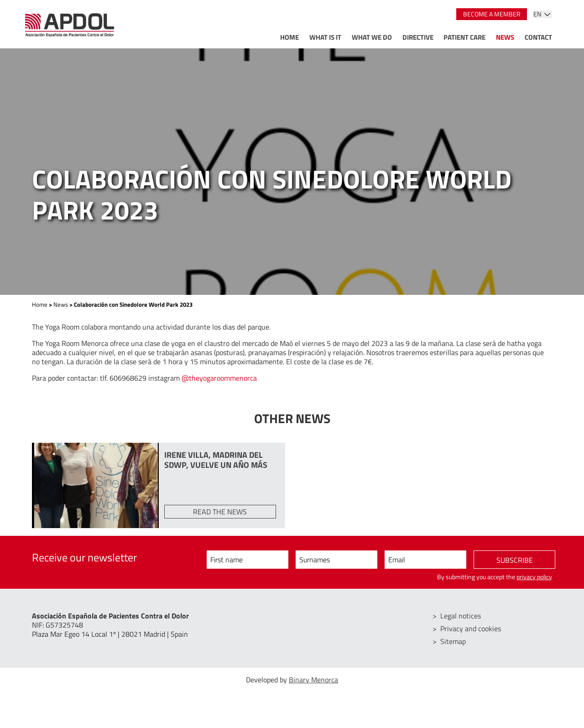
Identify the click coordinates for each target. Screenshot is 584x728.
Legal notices (461, 616)
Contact (538, 37)
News (505, 37)
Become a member (492, 14)
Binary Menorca (313, 680)
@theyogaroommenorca (219, 378)
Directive (418, 37)
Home (289, 37)
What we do (372, 37)
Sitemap (453, 641)
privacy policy (534, 577)
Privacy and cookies (471, 628)
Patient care (464, 37)
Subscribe (515, 560)
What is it (325, 37)
